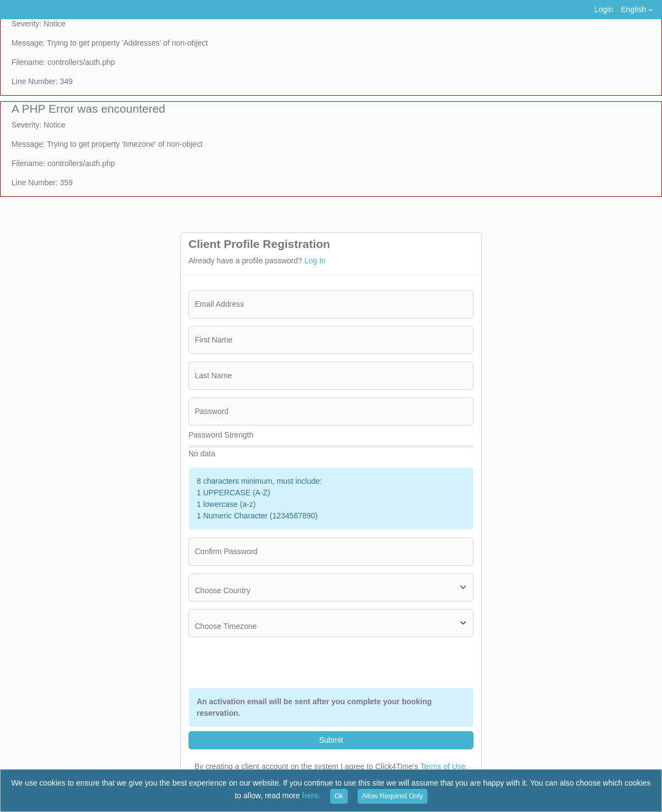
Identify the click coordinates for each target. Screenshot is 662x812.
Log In (315, 261)
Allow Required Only (393, 796)
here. (311, 796)
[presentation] (390, 662)
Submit (331, 740)
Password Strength (221, 435)
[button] (636, 10)
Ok (339, 796)
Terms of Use (443, 766)
